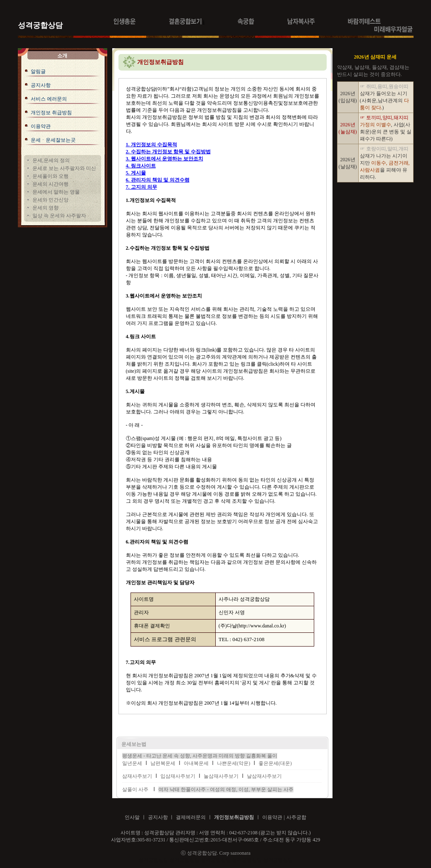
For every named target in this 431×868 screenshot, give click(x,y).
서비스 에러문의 (49, 99)
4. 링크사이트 (141, 166)
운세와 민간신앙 (50, 200)
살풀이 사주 (135, 789)
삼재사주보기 (137, 776)
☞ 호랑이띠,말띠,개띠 (384, 149)
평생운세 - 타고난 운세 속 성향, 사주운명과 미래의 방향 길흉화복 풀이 (200, 756)
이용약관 (41, 126)
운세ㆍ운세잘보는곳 (53, 140)
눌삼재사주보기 (221, 776)
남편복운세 (163, 763)
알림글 (38, 71)
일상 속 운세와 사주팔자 (59, 216)
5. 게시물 (136, 173)
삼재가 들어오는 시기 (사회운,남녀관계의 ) (384, 101)
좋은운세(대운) (275, 763)
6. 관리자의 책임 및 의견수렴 (158, 180)
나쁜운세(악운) (234, 763)
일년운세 (132, 763)
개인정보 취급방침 (51, 113)
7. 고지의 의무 (142, 187)
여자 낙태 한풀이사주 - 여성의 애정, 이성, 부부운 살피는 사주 (226, 789)
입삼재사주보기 (178, 776)
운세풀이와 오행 (50, 176)
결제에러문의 (191, 817)
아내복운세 (196, 763)
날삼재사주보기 (264, 776)
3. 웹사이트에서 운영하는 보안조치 (165, 159)
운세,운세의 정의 (51, 160)
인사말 (132, 817)
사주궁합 (296, 817)
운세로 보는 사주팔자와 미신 (64, 168)
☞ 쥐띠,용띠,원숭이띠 (384, 86)
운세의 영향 (46, 208)
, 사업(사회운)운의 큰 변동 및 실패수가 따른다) (386, 132)
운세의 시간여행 (50, 184)
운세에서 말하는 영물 (56, 192)
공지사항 (41, 85)
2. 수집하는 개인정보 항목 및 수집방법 (168, 152)
